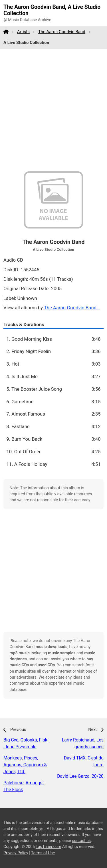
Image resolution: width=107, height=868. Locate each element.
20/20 (98, 776)
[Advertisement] (53, 110)
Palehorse (13, 783)
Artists (23, 32)
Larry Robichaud (78, 740)
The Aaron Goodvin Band (62, 32)
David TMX (75, 758)
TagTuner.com (48, 847)
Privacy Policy (16, 853)
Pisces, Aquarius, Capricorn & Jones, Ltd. (25, 765)
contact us (81, 841)
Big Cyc (11, 740)
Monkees (13, 758)
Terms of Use (43, 853)
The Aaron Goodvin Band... (72, 308)
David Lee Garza (73, 776)
